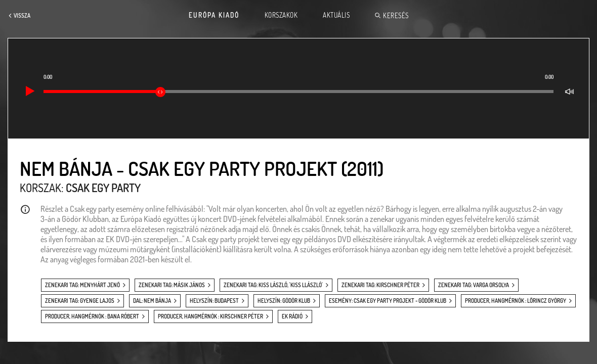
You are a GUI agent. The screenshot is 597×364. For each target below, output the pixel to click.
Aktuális (336, 15)
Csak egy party (103, 188)
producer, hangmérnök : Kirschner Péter (210, 316)
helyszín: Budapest (214, 301)
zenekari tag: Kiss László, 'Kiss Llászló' (273, 285)
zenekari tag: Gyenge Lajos (80, 301)
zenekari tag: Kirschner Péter (380, 285)
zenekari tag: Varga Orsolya (474, 285)
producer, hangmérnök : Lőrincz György (516, 301)
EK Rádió (292, 316)
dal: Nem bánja (152, 301)
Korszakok (281, 15)
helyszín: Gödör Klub (284, 301)
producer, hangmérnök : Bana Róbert (92, 316)
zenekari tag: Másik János (172, 285)
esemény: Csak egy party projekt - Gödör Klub (388, 301)
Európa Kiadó (214, 15)
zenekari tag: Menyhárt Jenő (82, 285)
